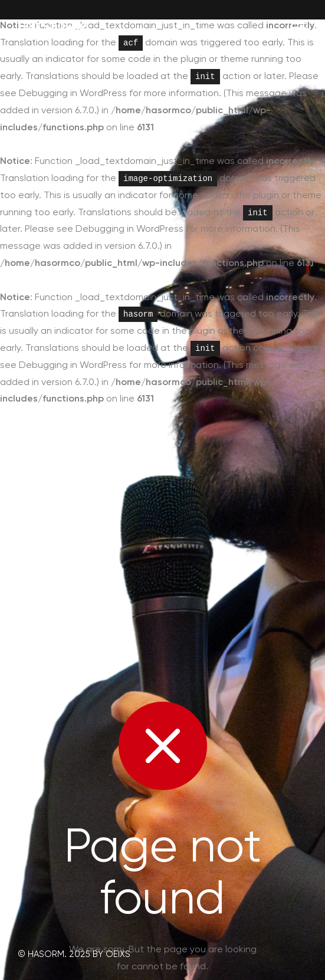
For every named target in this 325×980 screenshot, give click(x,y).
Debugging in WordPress (73, 93)
